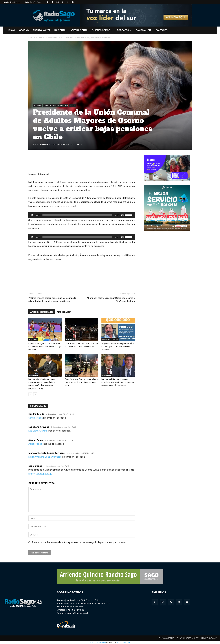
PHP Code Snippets (98, 642)
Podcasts (124, 30)
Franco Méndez (44, 144)
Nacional (60, 30)
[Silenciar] (122, 215)
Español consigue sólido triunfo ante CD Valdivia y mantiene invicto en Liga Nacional (45, 347)
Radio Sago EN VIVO (33, 2)
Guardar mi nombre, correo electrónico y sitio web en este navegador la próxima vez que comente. (79, 542)
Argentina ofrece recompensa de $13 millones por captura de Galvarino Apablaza (118, 347)
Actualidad (41, 37)
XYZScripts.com (124, 642)
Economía (47, 105)
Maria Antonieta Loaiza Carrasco (47, 453)
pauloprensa (35, 466)
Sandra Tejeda (36, 414)
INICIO (12, 30)
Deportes (33, 340)
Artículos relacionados (42, 312)
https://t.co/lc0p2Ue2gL (40, 474)
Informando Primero (60, 105)
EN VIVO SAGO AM (209, 638)
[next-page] (35, 394)
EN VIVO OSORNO (167, 638)
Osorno (24, 30)
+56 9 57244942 (76, 610)
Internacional (79, 30)
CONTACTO (163, 30)
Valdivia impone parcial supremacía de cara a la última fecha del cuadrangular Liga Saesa (52, 300)
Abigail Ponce (36, 440)
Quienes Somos (102, 30)
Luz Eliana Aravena (39, 427)
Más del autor (64, 312)
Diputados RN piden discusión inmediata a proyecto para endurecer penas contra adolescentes (118, 382)
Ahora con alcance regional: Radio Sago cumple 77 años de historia (111, 300)
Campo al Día (143, 30)
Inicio (31, 37)
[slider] (77, 215)
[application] (82, 215)
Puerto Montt (42, 30)
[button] (48, 2)
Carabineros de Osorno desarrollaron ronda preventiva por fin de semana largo (81, 382)
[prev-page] (30, 394)
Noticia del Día (72, 375)
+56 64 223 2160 (75, 607)
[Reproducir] (32, 215)
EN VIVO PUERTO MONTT (188, 638)
